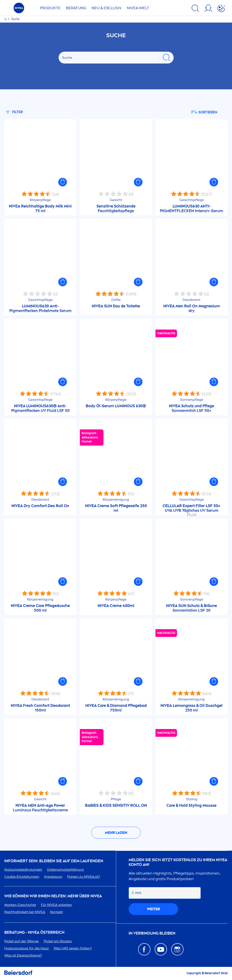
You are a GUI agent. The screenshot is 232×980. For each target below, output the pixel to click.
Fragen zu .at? (84, 877)
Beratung (76, 8)
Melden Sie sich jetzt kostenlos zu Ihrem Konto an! (178, 862)
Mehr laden (116, 833)
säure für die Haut (26, 948)
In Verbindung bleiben (152, 933)
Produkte (50, 8)
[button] (63, 182)
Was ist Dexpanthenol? (23, 955)
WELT (138, 8)
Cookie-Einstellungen (22, 877)
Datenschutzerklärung (65, 869)
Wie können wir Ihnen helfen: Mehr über (53, 896)
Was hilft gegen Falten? (73, 948)
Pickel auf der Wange (22, 941)
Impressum (53, 877)
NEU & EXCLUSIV (107, 8)
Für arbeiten (57, 905)
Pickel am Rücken (58, 941)
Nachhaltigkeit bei (25, 912)
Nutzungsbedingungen (23, 869)
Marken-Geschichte (20, 905)
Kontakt (57, 912)
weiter (153, 909)
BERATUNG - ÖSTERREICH (34, 933)
